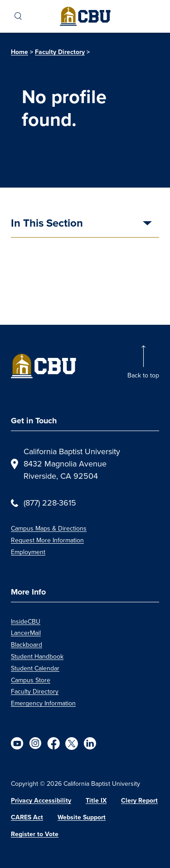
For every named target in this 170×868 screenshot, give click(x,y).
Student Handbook (37, 657)
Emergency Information (43, 703)
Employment (28, 552)
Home (19, 52)
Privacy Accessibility (41, 801)
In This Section (47, 224)
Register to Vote (35, 834)
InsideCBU (26, 622)
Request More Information (47, 540)
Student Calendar (35, 668)
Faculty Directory (60, 52)
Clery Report (139, 801)
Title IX (96, 801)
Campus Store (31, 680)
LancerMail (26, 633)
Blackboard (27, 645)
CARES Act (27, 817)
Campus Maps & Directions (49, 528)
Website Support (82, 817)
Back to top (143, 375)
